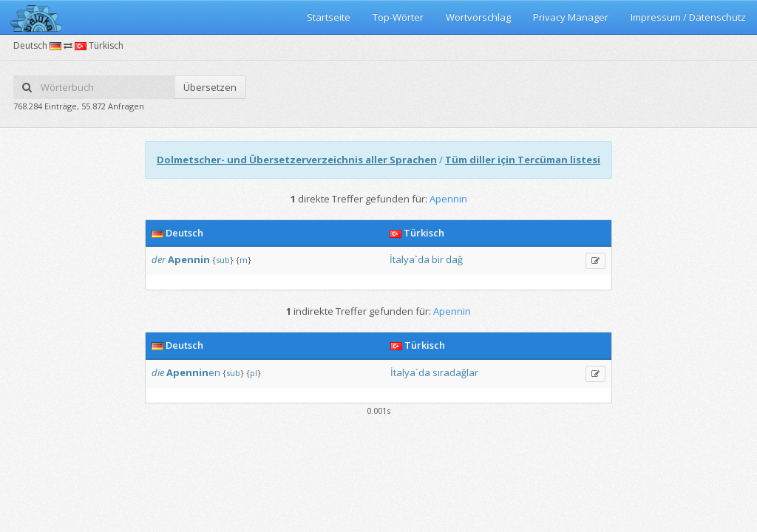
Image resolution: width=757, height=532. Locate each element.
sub (223, 260)
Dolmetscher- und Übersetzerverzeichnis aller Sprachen (297, 160)
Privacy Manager (571, 17)
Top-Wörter (398, 17)
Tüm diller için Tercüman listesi (523, 160)
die (158, 372)
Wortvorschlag (478, 17)
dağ (454, 259)
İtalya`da (410, 259)
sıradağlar (455, 372)
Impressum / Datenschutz (688, 17)
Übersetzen (210, 87)
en (193, 372)
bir (438, 259)
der (159, 259)
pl (254, 373)
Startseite (329, 17)
